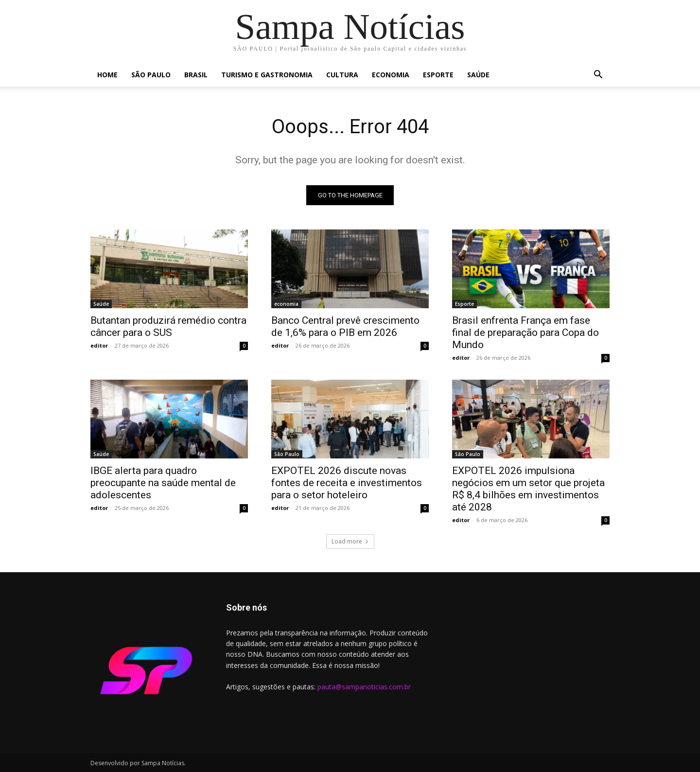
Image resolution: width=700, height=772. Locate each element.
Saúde (478, 75)
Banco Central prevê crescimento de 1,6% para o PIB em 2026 (345, 326)
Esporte (438, 75)
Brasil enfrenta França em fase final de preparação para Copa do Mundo (525, 333)
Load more (350, 541)
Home (107, 75)
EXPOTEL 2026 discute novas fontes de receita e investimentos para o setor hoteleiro (347, 483)
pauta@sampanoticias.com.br (364, 687)
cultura (342, 75)
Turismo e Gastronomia (267, 75)
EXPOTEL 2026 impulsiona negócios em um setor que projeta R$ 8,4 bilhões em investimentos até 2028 (528, 489)
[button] (598, 76)
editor (99, 345)
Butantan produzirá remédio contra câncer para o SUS (168, 326)
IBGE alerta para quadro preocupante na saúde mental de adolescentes (163, 483)
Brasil (196, 75)
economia (391, 75)
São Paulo (151, 75)
